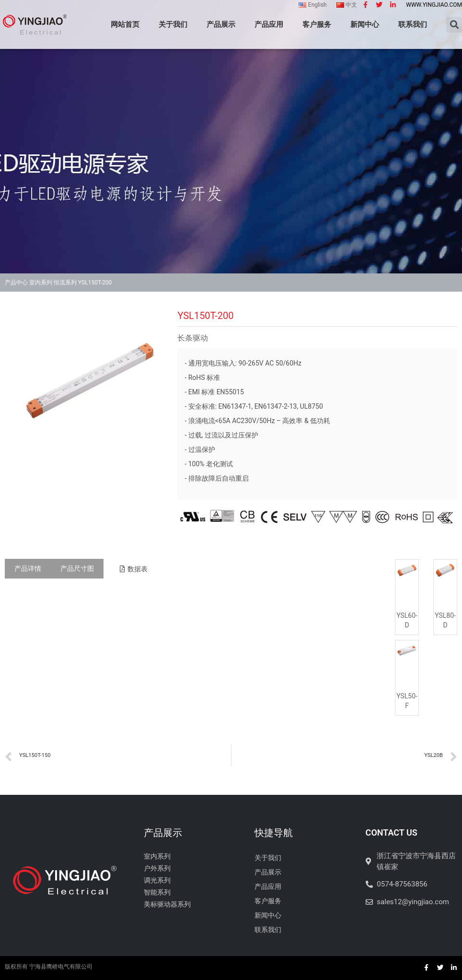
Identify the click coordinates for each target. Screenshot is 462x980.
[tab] (28, 569)
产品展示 (221, 24)
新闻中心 (365, 24)
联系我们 (413, 24)
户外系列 (157, 868)
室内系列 (41, 283)
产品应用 (269, 24)
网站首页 (125, 24)
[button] (134, 569)
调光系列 (157, 880)
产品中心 (16, 283)
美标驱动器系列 (167, 904)
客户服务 (317, 24)
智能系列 (157, 892)
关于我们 (173, 24)
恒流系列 (65, 283)
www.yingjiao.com (434, 5)
